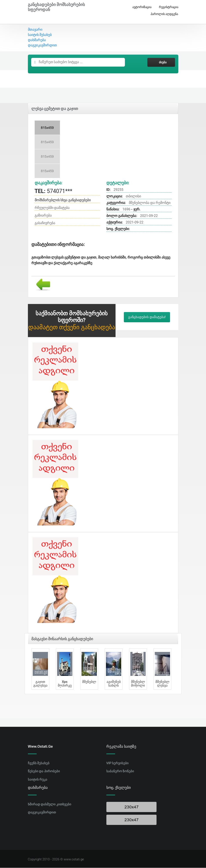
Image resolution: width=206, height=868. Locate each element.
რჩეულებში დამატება (52, 208)
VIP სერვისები (118, 763)
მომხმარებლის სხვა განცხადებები (63, 201)
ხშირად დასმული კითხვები (50, 804)
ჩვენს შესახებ (39, 763)
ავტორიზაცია (140, 7)
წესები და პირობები (44, 772)
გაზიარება (43, 216)
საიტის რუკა (38, 780)
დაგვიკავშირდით (42, 46)
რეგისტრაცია (167, 7)
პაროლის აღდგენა (163, 14)
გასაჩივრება (45, 223)
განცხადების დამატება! (147, 317)
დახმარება (37, 40)
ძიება (161, 63)
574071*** (54, 192)
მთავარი (35, 30)
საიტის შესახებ (40, 35)
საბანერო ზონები (120, 772)
